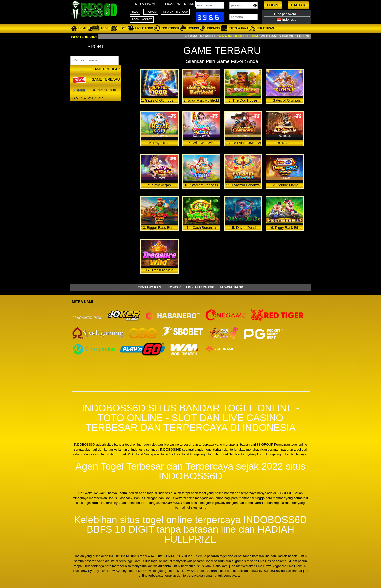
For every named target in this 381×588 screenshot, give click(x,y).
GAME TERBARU (96, 80)
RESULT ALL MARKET (145, 4)
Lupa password (286, 14)
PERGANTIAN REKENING (179, 4)
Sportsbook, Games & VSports (94, 93)
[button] (273, 5)
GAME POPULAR (96, 70)
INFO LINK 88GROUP (175, 12)
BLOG (135, 12)
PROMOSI (151, 12)
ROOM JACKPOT (142, 20)
